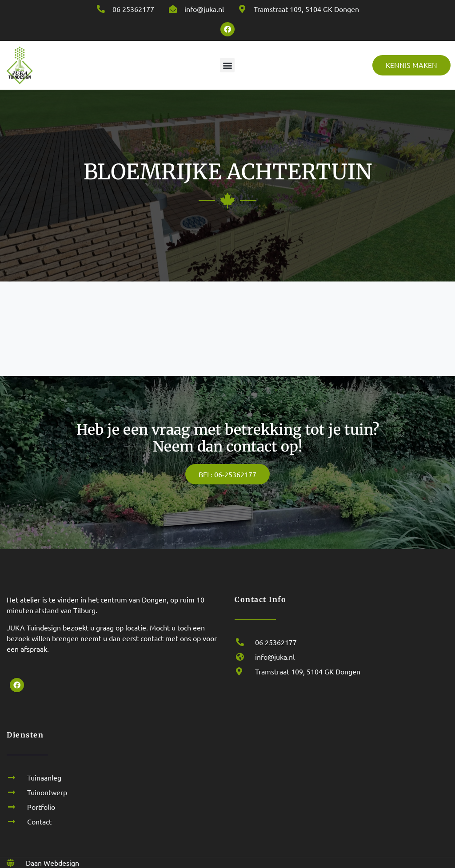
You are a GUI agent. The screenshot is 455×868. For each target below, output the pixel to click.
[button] (227, 65)
